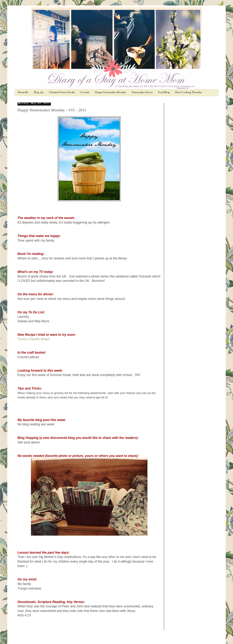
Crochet (85, 93)
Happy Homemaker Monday (110, 93)
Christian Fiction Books (62, 93)
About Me (23, 93)
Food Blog (164, 93)
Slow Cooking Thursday (188, 93)
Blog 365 (39, 93)
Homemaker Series (142, 93)
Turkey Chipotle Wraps (34, 339)
